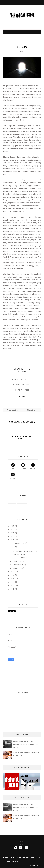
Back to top (35, 865)
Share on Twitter (23, 385)
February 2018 (18, 565)
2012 (12, 589)
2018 (12, 540)
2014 (12, 582)
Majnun (12, 502)
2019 (12, 536)
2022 (12, 529)
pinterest (33, 466)
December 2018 (18, 543)
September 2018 (19, 558)
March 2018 (17, 561)
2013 (12, 586)
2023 (12, 526)
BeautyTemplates (23, 857)
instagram (13, 476)
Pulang (15, 547)
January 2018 (18, 568)
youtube (23, 466)
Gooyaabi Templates (11, 861)
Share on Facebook (23, 380)
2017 (12, 572)
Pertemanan (22, 502)
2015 (12, 579)
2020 (12, 533)
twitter (13, 466)
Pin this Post (24, 390)
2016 (12, 575)
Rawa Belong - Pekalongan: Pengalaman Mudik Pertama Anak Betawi (26, 744)
